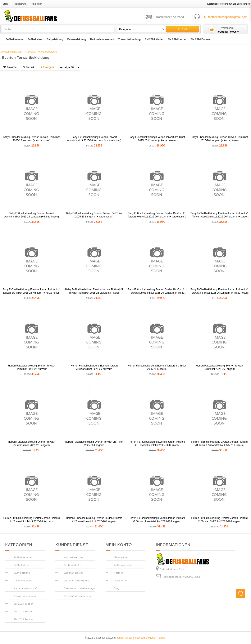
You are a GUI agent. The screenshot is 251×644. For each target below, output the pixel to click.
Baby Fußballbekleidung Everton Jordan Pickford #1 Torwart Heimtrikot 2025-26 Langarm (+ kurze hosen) (94, 293)
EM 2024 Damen (200, 39)
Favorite (10, 67)
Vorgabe (48, 67)
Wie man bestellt (74, 573)
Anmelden (37, 4)
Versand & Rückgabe (76, 581)
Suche (183, 29)
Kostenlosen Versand (170, 17)
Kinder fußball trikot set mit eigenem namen (141, 638)
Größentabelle (72, 565)
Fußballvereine (15, 39)
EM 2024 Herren (177, 39)
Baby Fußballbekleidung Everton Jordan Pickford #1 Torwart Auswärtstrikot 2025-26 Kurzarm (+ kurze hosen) (220, 217)
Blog (117, 588)
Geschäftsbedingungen (78, 596)
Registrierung (20, 4)
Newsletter (120, 581)
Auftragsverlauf (123, 565)
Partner (118, 573)
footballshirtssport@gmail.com (226, 17)
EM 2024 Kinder (154, 39)
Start (5, 4)
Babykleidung (55, 39)
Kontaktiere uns (74, 557)
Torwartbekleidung (129, 39)
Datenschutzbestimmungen (80, 588)
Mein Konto (121, 557)
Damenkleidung (77, 39)
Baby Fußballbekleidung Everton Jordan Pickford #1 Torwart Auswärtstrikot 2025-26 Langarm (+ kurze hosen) (157, 293)
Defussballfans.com (170, 568)
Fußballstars (35, 39)
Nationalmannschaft (102, 39)
